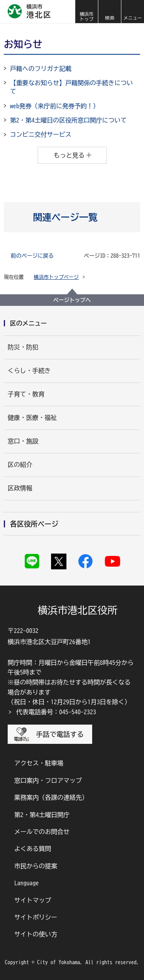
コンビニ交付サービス (41, 134)
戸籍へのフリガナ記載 (41, 69)
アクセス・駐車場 (39, 763)
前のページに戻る (32, 256)
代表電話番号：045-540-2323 (56, 712)
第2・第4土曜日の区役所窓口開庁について (68, 120)
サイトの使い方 (36, 934)
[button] (109, 12)
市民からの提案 (36, 866)
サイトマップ (33, 900)
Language (26, 883)
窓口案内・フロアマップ (48, 780)
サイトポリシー (36, 917)
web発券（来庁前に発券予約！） (55, 106)
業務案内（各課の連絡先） (51, 797)
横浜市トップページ (56, 277)
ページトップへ (72, 300)
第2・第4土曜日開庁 (42, 815)
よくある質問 (33, 849)
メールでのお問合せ (42, 832)
